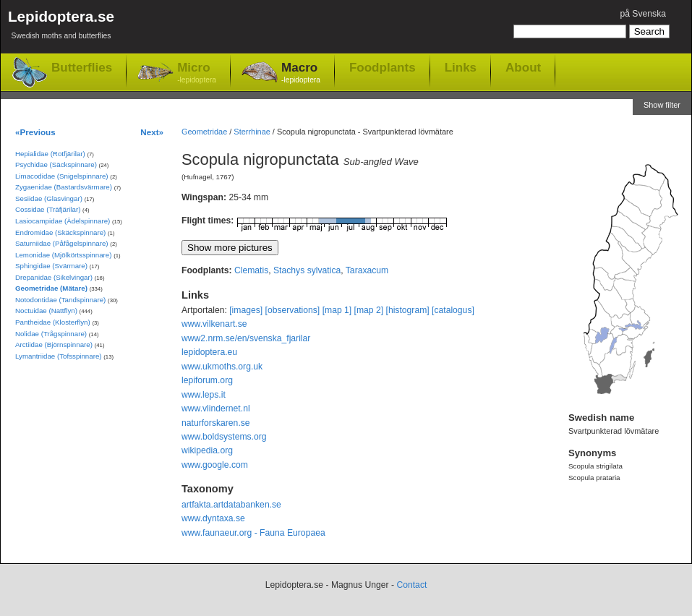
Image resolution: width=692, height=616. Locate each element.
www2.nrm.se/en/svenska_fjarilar (246, 338)
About (523, 67)
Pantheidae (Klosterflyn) (53, 322)
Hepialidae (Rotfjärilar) (50, 154)
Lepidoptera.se (61, 27)
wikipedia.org (207, 450)
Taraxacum (367, 270)
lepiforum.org (207, 380)
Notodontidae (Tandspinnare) (60, 300)
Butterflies (82, 68)
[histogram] (408, 310)
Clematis (251, 270)
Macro (301, 73)
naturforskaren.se (216, 423)
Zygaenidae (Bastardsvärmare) (64, 187)
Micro (197, 73)
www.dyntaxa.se (213, 518)
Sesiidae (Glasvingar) (49, 198)
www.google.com (215, 465)
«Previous (35, 132)
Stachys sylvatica (307, 270)
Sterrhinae (252, 132)
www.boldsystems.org (224, 437)
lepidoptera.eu (209, 352)
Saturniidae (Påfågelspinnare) (62, 243)
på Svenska (643, 14)
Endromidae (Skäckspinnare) (60, 232)
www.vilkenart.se (214, 324)
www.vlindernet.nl (216, 408)
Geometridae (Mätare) (51, 288)
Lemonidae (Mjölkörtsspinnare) (63, 255)
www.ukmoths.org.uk (222, 367)
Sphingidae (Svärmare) (51, 266)
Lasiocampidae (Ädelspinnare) (63, 221)
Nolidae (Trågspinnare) (51, 334)
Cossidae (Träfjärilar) (48, 209)
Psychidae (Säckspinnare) (56, 164)
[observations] (293, 310)
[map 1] (337, 310)
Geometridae (204, 132)
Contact (411, 585)
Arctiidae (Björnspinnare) (54, 345)
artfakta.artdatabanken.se (231, 505)
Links (461, 67)
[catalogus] (453, 310)
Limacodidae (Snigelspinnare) (62, 176)
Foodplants (383, 67)
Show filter (662, 105)
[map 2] (369, 310)
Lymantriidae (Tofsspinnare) (59, 356)
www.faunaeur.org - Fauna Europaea (253, 533)
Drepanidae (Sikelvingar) (54, 277)
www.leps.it (204, 395)
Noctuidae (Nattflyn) (46, 311)
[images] (246, 310)
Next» (152, 132)
